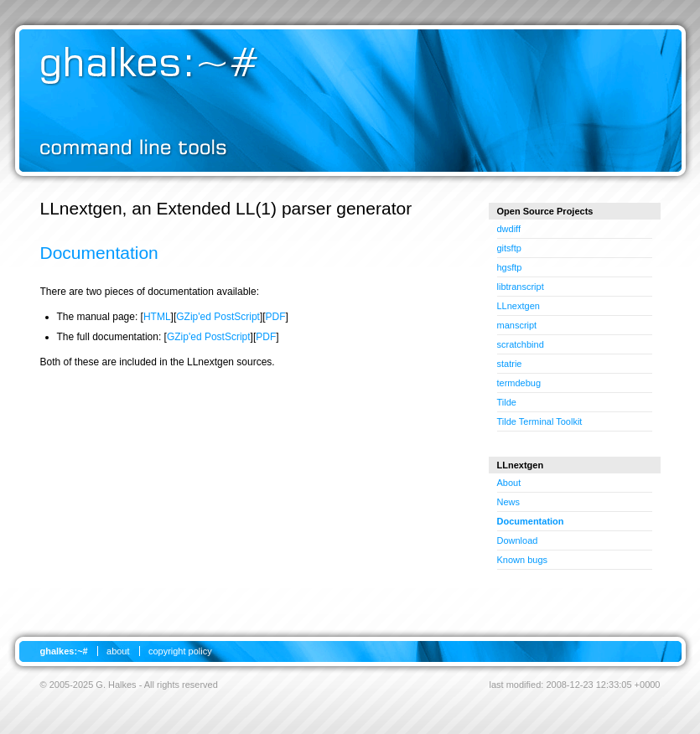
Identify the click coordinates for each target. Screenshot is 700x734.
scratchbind (521, 344)
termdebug (519, 383)
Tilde (507, 402)
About (509, 483)
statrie (510, 364)
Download (518, 540)
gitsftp (509, 248)
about (118, 651)
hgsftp (510, 267)
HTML (157, 317)
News (509, 502)
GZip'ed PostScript (218, 317)
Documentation (531, 521)
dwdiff (509, 229)
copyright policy (180, 651)
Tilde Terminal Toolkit (540, 421)
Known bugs (523, 560)
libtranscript (521, 287)
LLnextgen (519, 306)
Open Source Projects (545, 211)
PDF (276, 317)
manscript (517, 325)
